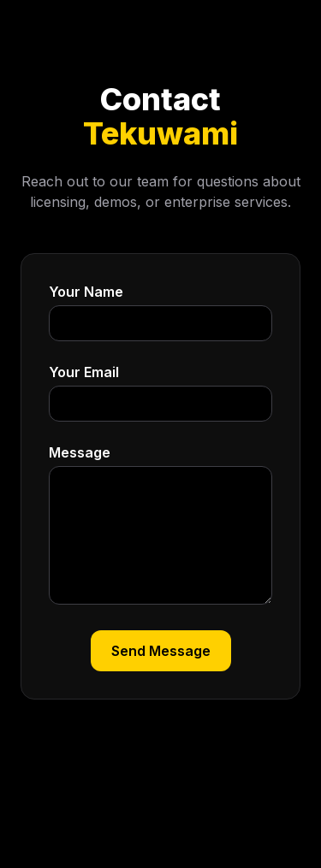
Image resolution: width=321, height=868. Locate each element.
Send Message (161, 651)
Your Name (86, 292)
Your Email (84, 372)
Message (80, 452)
